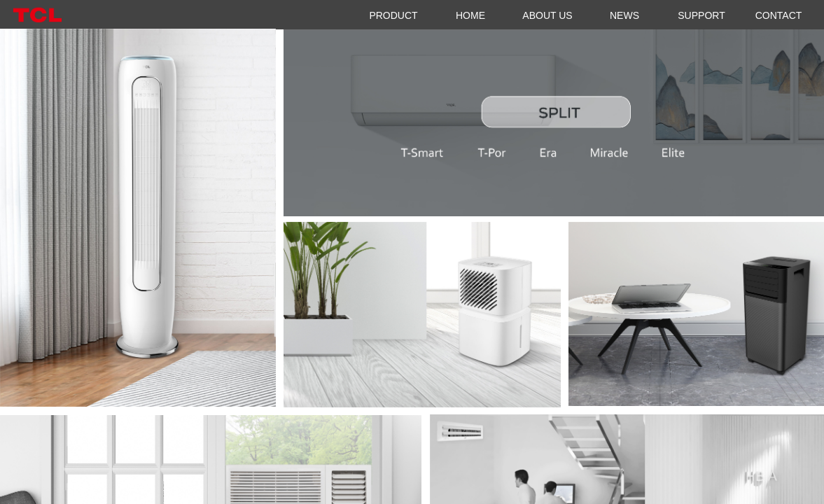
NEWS (624, 15)
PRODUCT (393, 15)
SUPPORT (701, 15)
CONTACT (779, 15)
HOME (470, 15)
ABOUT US (547, 15)
